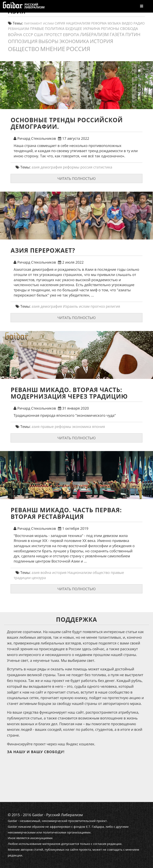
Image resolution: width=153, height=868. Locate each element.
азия (36, 167)
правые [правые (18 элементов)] (37, 29)
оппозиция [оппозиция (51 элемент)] (23, 41)
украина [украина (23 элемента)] (92, 28)
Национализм (80, 572)
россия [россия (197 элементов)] (78, 49)
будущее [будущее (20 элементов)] (74, 29)
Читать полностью (76, 178)
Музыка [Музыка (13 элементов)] (114, 23)
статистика (103, 167)
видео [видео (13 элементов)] (127, 23)
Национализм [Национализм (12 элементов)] (78, 23)
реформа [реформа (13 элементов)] (99, 23)
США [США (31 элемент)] (39, 34)
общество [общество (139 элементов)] (24, 49)
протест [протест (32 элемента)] (53, 34)
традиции (22, 578)
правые (47, 427)
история (59, 572)
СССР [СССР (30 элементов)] (28, 35)
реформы (71, 167)
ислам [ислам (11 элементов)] (48, 23)
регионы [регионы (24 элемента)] (110, 29)
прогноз (98, 306)
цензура (39, 578)
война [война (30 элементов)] (15, 35)
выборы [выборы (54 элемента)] (48, 41)
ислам (84, 306)
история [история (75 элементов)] (102, 41)
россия (86, 167)
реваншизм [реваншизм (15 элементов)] (19, 29)
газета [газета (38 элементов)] (117, 34)
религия (113, 306)
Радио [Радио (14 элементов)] (139, 23)
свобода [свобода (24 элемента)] (129, 29)
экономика (82, 427)
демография (51, 167)
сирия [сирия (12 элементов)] (60, 23)
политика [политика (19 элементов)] (55, 29)
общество (101, 572)
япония (99, 427)
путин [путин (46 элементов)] (133, 34)
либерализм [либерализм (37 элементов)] (94, 34)
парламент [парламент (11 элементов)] (33, 23)
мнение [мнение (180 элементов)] (53, 49)
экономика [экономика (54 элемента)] (74, 41)
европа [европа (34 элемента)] (71, 34)
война (46, 572)
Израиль (71, 306)
